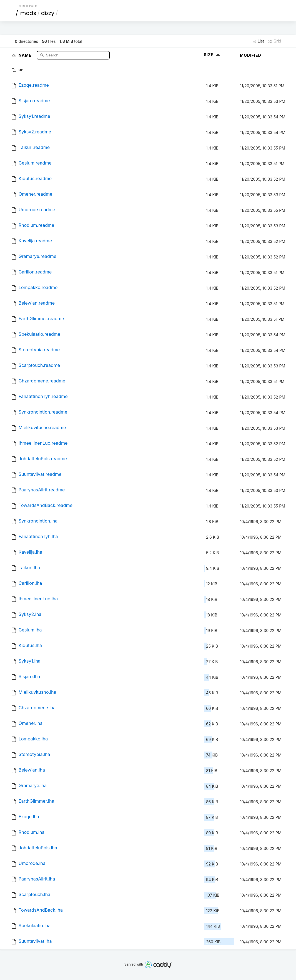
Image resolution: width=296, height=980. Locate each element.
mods (28, 13)
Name (26, 55)
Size (213, 55)
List (258, 41)
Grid (275, 41)
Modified (251, 55)
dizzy (48, 13)
